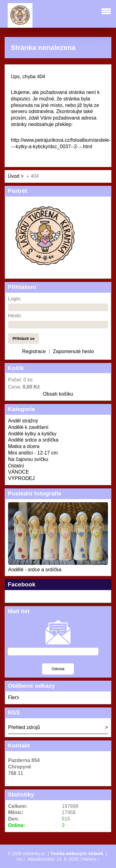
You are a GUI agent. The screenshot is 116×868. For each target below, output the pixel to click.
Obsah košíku (58, 394)
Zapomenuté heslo (73, 351)
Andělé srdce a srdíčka (33, 440)
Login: (15, 299)
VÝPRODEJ (21, 478)
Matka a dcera (24, 446)
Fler (14, 697)
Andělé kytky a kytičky (32, 434)
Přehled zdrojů (24, 727)
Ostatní (16, 466)
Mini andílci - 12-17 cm (33, 453)
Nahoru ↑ (91, 859)
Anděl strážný (23, 421)
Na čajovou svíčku (28, 459)
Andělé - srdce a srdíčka (35, 570)
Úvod (13, 176)
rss (19, 859)
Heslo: (15, 316)
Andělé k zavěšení (28, 427)
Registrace (34, 351)
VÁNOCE (19, 472)
